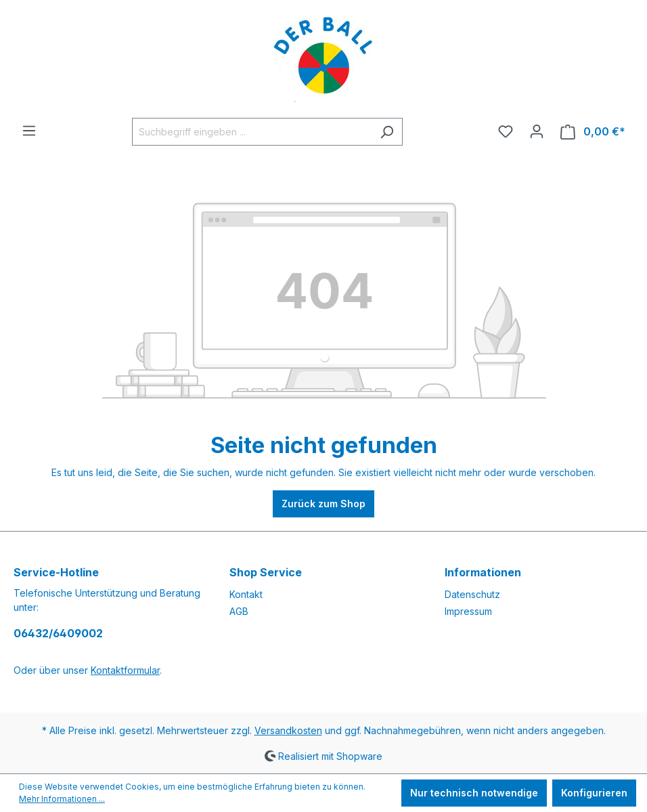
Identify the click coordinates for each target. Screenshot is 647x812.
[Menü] (29, 131)
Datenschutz (472, 594)
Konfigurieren (594, 793)
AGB (239, 611)
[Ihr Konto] (537, 131)
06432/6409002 (58, 633)
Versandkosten (288, 730)
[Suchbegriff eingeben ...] (252, 132)
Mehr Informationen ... (62, 799)
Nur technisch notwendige (474, 793)
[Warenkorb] (593, 132)
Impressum (468, 611)
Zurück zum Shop (323, 504)
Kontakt (246, 594)
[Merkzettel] (506, 131)
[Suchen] (387, 132)
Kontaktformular (125, 670)
